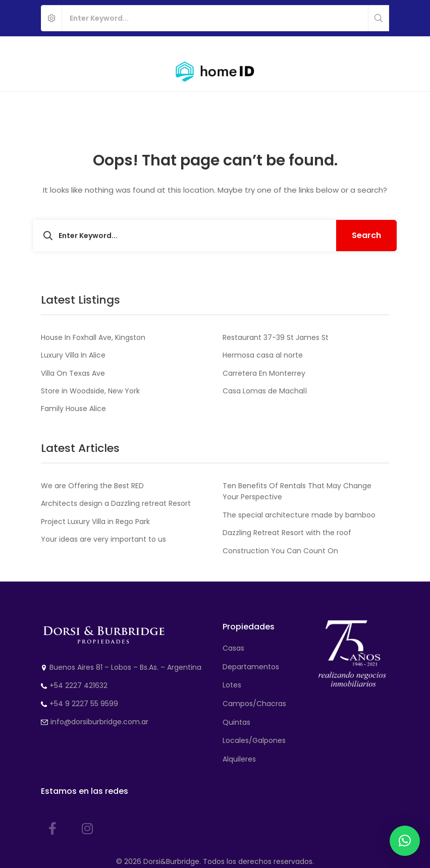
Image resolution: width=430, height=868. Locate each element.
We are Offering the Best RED (92, 486)
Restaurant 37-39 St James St (276, 337)
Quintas (236, 722)
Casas (233, 648)
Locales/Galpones (254, 740)
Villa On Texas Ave (73, 373)
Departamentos (251, 667)
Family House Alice (73, 409)
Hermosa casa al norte (263, 355)
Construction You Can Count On (280, 551)
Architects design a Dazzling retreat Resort (116, 503)
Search (366, 235)
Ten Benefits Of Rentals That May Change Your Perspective (297, 491)
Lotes (232, 685)
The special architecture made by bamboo (299, 515)
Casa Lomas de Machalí (265, 391)
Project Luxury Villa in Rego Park (95, 522)
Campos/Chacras (254, 704)
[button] (405, 841)
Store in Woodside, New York (90, 391)
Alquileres (239, 759)
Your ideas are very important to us (103, 539)
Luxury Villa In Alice (73, 355)
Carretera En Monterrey (264, 373)
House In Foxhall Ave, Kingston (93, 337)
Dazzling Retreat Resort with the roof (287, 533)
